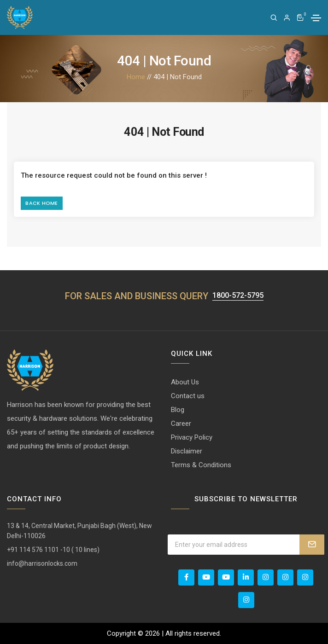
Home (136, 77)
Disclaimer (187, 451)
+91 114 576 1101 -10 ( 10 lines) (53, 550)
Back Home (41, 203)
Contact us (188, 396)
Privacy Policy (192, 437)
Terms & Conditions (201, 465)
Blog (178, 410)
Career (181, 424)
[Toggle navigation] (316, 18)
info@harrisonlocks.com (42, 563)
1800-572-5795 (238, 296)
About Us (185, 382)
